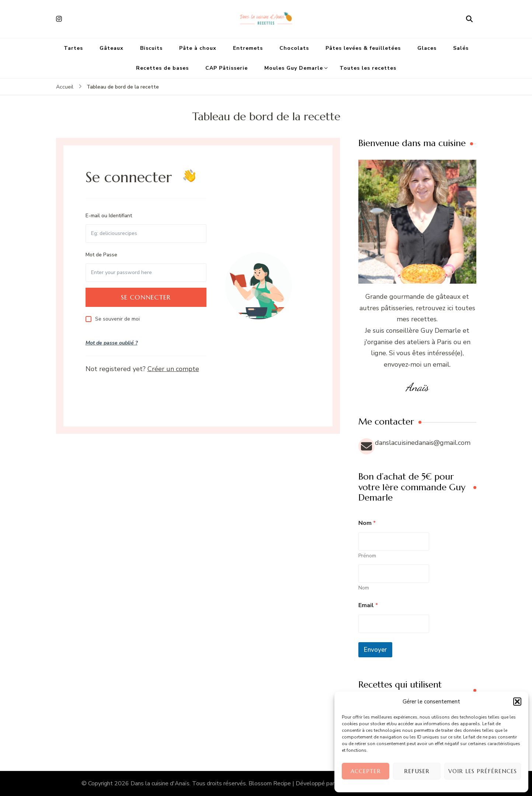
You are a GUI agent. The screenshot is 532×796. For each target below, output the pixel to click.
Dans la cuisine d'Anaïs (160, 783)
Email (368, 605)
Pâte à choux (198, 48)
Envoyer (375, 650)
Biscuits (151, 48)
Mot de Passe (101, 255)
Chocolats (294, 48)
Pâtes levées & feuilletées (363, 48)
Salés (461, 48)
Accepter (366, 771)
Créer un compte (173, 369)
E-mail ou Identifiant (109, 216)
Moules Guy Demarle (294, 68)
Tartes (73, 48)
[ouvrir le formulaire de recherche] (469, 19)
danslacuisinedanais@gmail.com (423, 443)
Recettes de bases (162, 68)
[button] (517, 702)
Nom (364, 588)
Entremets (248, 48)
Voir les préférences (483, 771)
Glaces (427, 48)
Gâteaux (112, 48)
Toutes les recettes (368, 68)
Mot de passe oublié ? (112, 343)
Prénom (367, 556)
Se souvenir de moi (117, 319)
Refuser (417, 771)
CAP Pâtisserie (227, 68)
